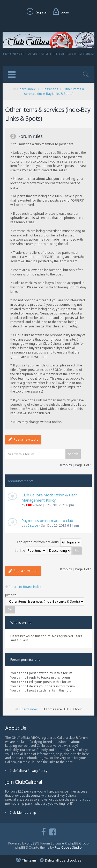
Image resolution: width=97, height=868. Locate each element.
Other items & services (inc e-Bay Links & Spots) (54, 91)
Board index (26, 89)
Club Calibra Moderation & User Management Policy (49, 497)
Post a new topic (23, 439)
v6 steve (32, 525)
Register (37, 12)
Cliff (29, 505)
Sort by (31, 550)
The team (29, 860)
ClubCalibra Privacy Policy (28, 771)
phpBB (32, 843)
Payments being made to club (47, 520)
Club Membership (23, 813)
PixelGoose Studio (68, 847)
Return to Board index (23, 587)
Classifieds (50, 89)
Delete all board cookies (63, 860)
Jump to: (11, 595)
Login (60, 12)
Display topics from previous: (48, 542)
